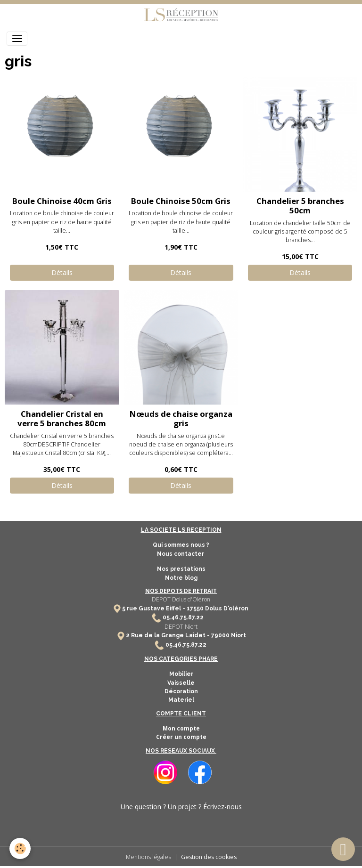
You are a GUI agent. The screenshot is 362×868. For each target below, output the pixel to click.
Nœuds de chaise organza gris (181, 418)
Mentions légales (148, 857)
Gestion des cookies (209, 857)
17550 (195, 608)
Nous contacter (181, 554)
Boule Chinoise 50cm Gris (181, 201)
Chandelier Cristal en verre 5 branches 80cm (62, 418)
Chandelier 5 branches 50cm (300, 206)
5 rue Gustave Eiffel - (154, 608)
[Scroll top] (343, 849)
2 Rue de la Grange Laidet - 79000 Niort (186, 635)
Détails (62, 272)
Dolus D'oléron (226, 608)
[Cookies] (20, 848)
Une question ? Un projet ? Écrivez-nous (181, 807)
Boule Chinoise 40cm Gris (62, 201)
